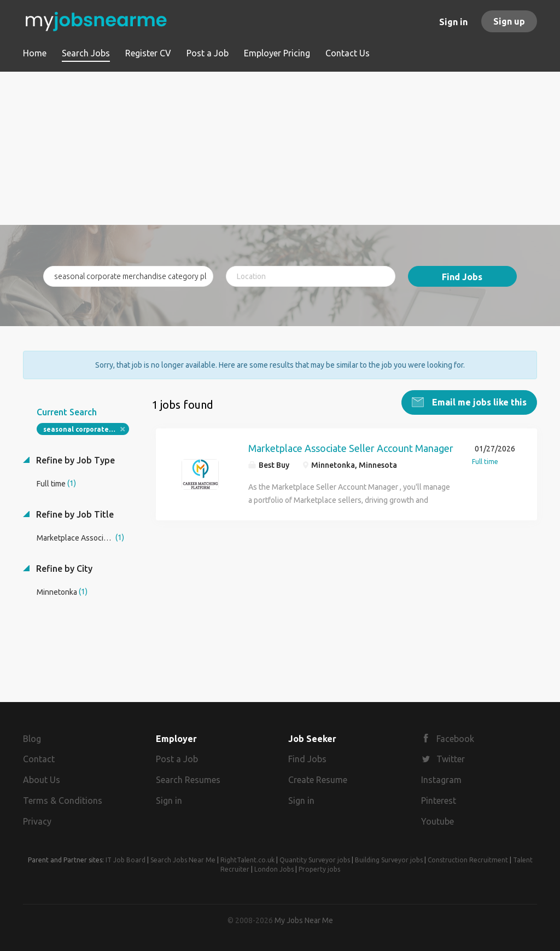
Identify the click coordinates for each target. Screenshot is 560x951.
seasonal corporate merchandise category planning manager (86, 429)
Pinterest (439, 801)
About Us (42, 780)
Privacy (37, 821)
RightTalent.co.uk (247, 860)
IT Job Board (126, 860)
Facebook (455, 739)
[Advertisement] (280, 148)
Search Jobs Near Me (183, 860)
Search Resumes (188, 780)
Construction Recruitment (468, 860)
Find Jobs (462, 277)
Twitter (451, 759)
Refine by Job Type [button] (74, 460)
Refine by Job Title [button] (74, 514)
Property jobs (319, 869)
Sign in (453, 22)
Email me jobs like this (478, 402)
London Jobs (274, 869)
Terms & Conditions (63, 801)
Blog (32, 739)
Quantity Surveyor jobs (315, 860)
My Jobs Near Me (304, 920)
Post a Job (177, 759)
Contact (39, 759)
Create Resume (318, 780)
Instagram (441, 780)
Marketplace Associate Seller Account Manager (351, 448)
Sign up (509, 21)
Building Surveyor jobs (389, 860)
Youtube (437, 821)
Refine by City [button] (63, 569)
